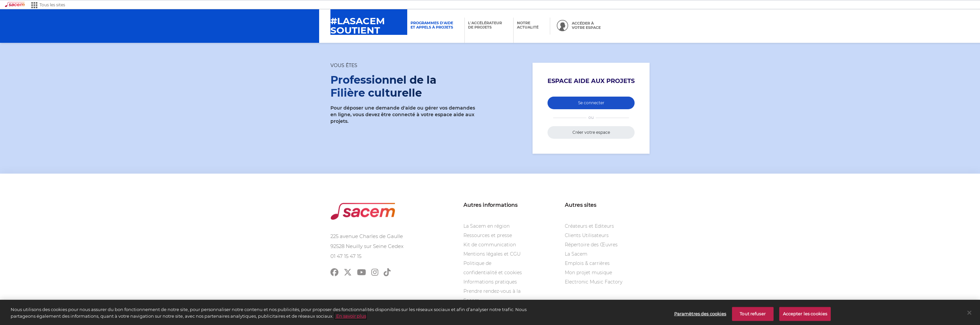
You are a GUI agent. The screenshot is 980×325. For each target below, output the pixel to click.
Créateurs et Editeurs (589, 226)
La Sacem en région (487, 226)
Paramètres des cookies (700, 315)
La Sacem (576, 254)
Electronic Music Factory (594, 282)
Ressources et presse (488, 235)
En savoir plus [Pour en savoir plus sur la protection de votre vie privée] (351, 317)
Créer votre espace (591, 132)
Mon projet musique (588, 273)
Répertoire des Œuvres (591, 245)
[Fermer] (969, 314)
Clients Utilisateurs (587, 235)
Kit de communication (490, 245)
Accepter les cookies (805, 315)
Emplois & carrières (587, 263)
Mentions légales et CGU (492, 254)
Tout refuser (753, 315)
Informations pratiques (490, 282)
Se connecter (591, 103)
